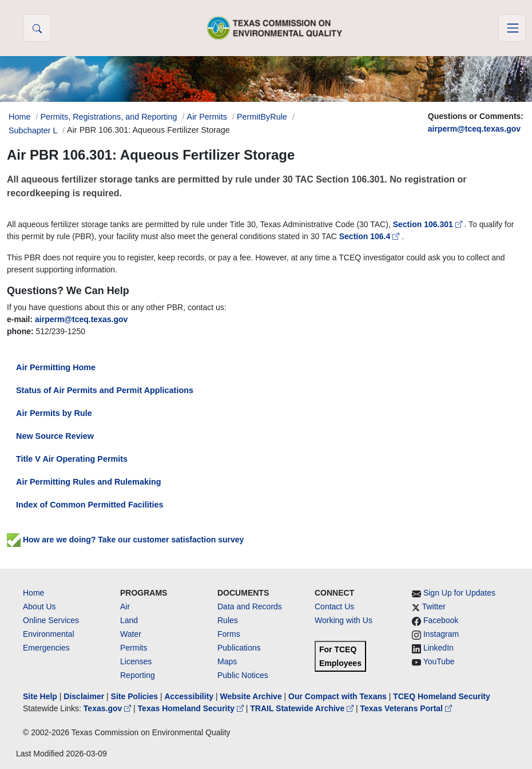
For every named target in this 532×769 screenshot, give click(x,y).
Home (33, 593)
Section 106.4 (370, 236)
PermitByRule (262, 117)
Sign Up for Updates (459, 593)
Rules (228, 620)
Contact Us (334, 607)
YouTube (439, 661)
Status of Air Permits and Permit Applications (105, 390)
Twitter (434, 607)
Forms (229, 634)
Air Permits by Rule (54, 413)
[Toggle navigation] (512, 28)
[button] (37, 28)
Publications (239, 648)
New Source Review (55, 436)
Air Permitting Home (56, 367)
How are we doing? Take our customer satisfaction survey (125, 540)
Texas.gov (108, 708)
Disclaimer (84, 696)
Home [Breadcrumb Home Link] (19, 117)
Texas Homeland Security (192, 708)
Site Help (40, 696)
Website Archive (251, 696)
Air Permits (207, 117)
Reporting (138, 675)
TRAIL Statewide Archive (303, 708)
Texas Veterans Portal (406, 708)
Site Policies (134, 696)
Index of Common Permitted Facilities (90, 505)
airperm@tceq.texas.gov (474, 129)
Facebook (441, 620)
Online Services (51, 620)
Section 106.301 (429, 224)
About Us (39, 607)
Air (125, 607)
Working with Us (344, 620)
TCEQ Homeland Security (442, 696)
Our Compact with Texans (338, 696)
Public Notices (243, 675)
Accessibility (190, 696)
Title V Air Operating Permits (72, 459)
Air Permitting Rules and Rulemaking (88, 482)
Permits (134, 648)
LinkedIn (438, 648)
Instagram (441, 634)
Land (129, 620)
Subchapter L (33, 130)
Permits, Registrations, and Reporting (108, 117)
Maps (227, 661)
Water (131, 634)
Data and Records (250, 607)
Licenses (136, 661)
